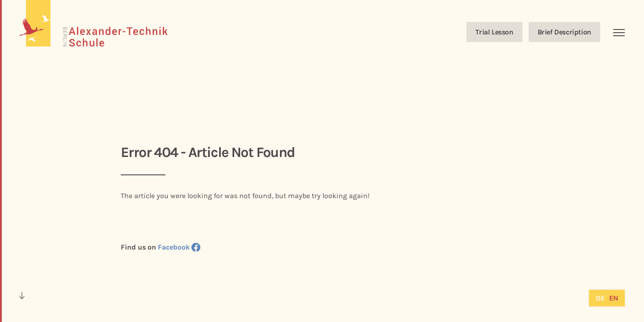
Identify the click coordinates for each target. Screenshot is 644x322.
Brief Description (564, 32)
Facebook (179, 247)
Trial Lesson (494, 32)
